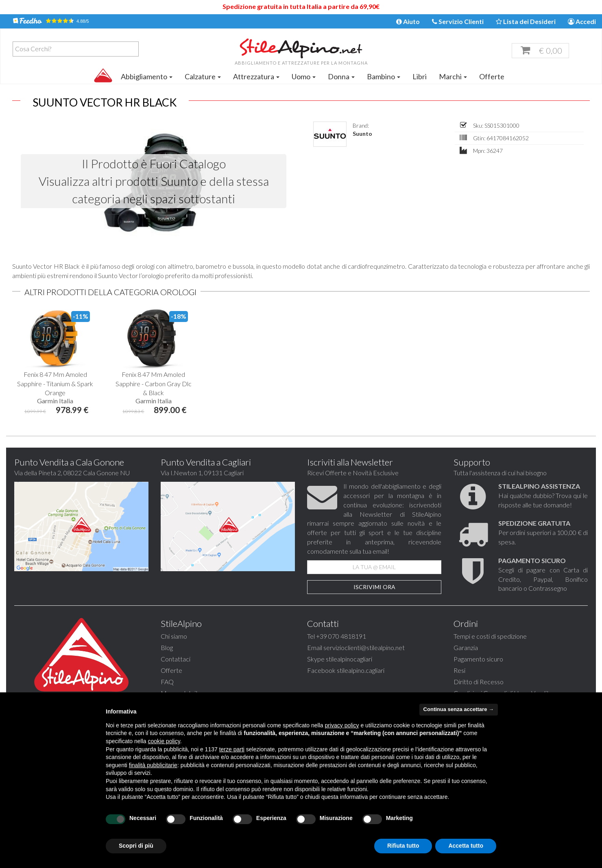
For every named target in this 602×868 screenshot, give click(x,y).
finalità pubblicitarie (153, 765)
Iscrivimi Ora (374, 587)
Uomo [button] (304, 76)
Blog (167, 647)
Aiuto (408, 21)
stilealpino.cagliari (361, 670)
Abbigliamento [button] (147, 76)
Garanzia (466, 647)
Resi (459, 670)
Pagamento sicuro (478, 659)
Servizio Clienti (458, 21)
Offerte (492, 76)
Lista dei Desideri (526, 21)
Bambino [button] (384, 76)
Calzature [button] (203, 76)
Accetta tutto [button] (466, 846)
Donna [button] (341, 76)
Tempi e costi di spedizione (490, 636)
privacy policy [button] (342, 725)
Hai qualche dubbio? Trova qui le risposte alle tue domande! (543, 495)
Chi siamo (174, 636)
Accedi (582, 21)
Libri (420, 76)
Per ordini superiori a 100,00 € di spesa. (543, 532)
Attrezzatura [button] (256, 76)
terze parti (232, 749)
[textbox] (78, 49)
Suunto (362, 134)
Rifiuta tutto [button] (403, 846)
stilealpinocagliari (349, 659)
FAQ (167, 682)
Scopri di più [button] (136, 846)
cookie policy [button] (164, 741)
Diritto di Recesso (479, 682)
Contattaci (176, 659)
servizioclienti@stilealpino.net (364, 647)
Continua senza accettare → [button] (459, 709)
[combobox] (76, 49)
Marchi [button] (453, 76)
